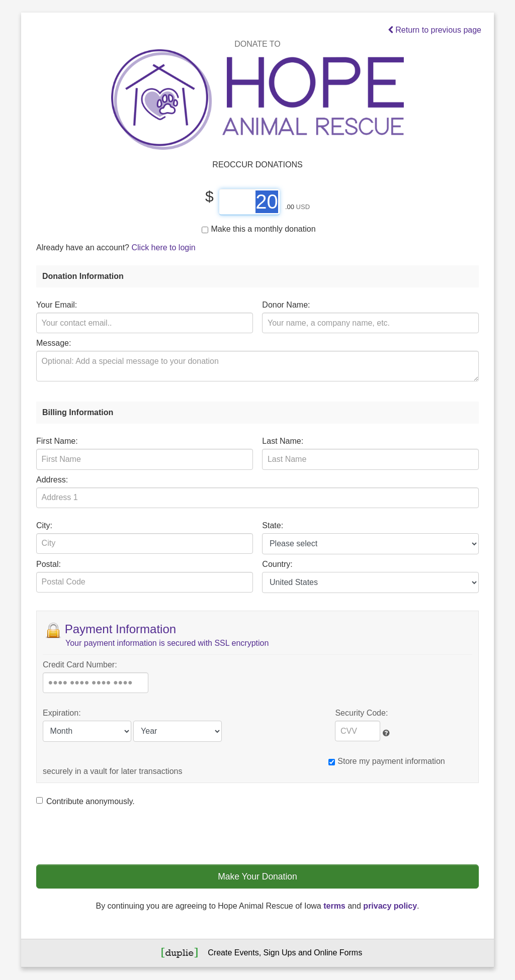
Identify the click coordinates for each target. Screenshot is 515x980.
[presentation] (113, 835)
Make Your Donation (257, 876)
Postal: (49, 564)
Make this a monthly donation (259, 229)
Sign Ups (280, 953)
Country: (277, 564)
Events (247, 953)
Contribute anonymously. (85, 801)
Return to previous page (435, 30)
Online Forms (338, 953)
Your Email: (57, 305)
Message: (54, 343)
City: (44, 525)
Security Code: (361, 713)
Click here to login (163, 248)
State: (273, 525)
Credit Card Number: (80, 665)
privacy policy (390, 906)
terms (334, 906)
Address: (52, 480)
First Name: (57, 441)
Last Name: (283, 441)
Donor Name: (286, 305)
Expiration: (62, 713)
